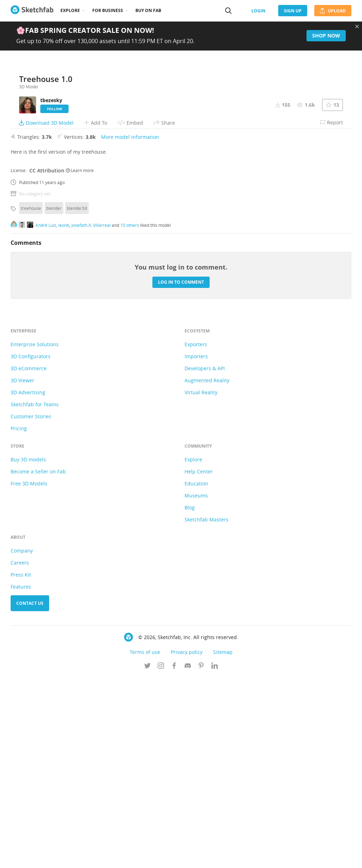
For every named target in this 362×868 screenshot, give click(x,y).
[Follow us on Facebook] (174, 857)
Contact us (30, 794)
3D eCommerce (29, 559)
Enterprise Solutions (35, 535)
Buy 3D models (28, 650)
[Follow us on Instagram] (161, 857)
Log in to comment (181, 473)
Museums (196, 686)
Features (21, 777)
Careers (20, 753)
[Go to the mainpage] (32, 11)
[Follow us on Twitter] (147, 857)
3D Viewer (22, 571)
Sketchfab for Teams (35, 595)
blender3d (77, 399)
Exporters (196, 535)
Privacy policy (187, 843)
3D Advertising (28, 583)
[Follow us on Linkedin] (215, 857)
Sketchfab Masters (206, 710)
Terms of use (145, 843)
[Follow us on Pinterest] (201, 857)
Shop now (326, 36)
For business (108, 10)
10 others (130, 416)
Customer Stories (31, 607)
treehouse (31, 399)
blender (54, 399)
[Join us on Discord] (188, 857)
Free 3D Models (29, 674)
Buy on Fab (148, 10)
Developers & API (205, 559)
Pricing (19, 619)
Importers (196, 547)
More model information (130, 328)
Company (22, 741)
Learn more (80, 361)
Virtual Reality (201, 583)
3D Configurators (31, 547)
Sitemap (223, 843)
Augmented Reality (207, 571)
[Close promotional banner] (357, 26)
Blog (190, 698)
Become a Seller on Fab (38, 662)
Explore (70, 10)
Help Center (199, 662)
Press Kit (21, 765)
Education (196, 674)
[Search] (228, 11)
